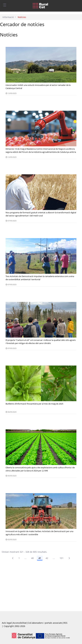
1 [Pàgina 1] (19, 558)
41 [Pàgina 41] (40, 558)
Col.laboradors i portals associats (45, 623)
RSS (65, 623)
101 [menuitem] (62, 558)
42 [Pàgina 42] (47, 558)
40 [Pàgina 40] (33, 558)
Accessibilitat (20, 623)
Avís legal (7, 623)
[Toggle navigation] (5, 5)
